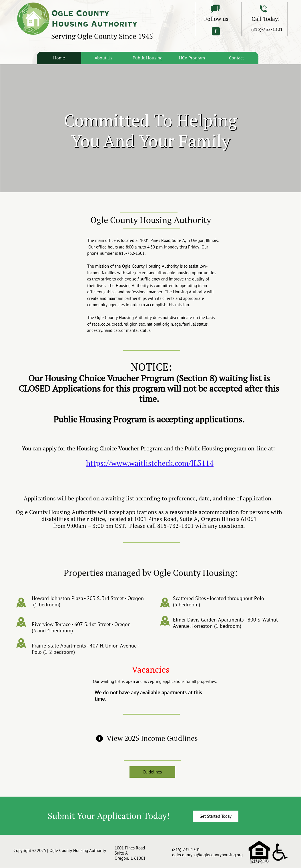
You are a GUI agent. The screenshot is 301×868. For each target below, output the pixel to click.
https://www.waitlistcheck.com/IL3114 (150, 463)
